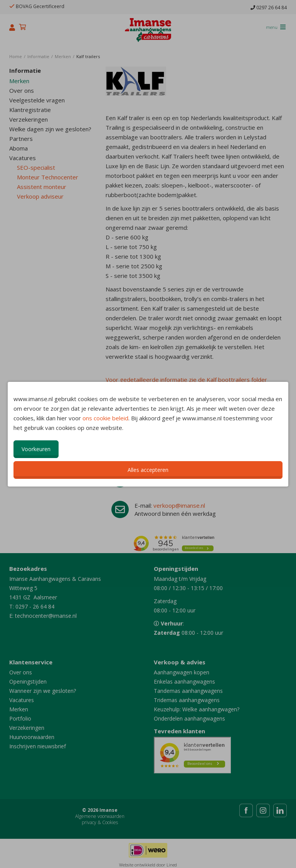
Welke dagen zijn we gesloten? (50, 129)
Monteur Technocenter (48, 177)
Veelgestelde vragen (37, 100)
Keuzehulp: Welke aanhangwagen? (197, 709)
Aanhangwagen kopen (182, 672)
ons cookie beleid (105, 418)
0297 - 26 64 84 (35, 606)
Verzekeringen (29, 119)
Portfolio (20, 718)
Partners (21, 139)
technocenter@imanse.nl (46, 616)
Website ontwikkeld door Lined (148, 865)
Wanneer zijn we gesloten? (43, 691)
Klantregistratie (30, 110)
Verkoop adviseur (40, 196)
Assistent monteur (42, 187)
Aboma (18, 148)
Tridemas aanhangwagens (187, 700)
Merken (19, 81)
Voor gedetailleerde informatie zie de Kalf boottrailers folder (186, 380)
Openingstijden (28, 682)
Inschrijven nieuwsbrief (38, 746)
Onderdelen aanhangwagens (189, 718)
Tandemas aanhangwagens (188, 691)
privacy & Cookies (100, 822)
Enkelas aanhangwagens (184, 682)
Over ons (22, 90)
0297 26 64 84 (269, 8)
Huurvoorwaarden (32, 737)
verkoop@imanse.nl (179, 505)
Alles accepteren (148, 470)
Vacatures (23, 158)
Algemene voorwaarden (100, 816)
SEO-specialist (36, 167)
